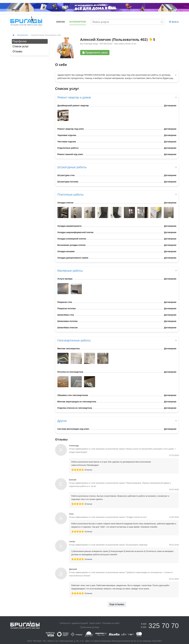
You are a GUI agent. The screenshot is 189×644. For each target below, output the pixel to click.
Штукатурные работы (117, 167)
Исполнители (78, 22)
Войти (174, 22)
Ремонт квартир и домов (117, 97)
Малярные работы (117, 271)
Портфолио (20, 41)
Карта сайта (95, 623)
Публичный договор (90, 627)
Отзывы (17, 51)
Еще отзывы (117, 604)
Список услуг (21, 46)
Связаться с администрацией (74, 623)
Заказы (61, 22)
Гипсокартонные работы (117, 340)
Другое (117, 421)
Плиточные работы (117, 195)
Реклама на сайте (111, 623)
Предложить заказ (95, 52)
